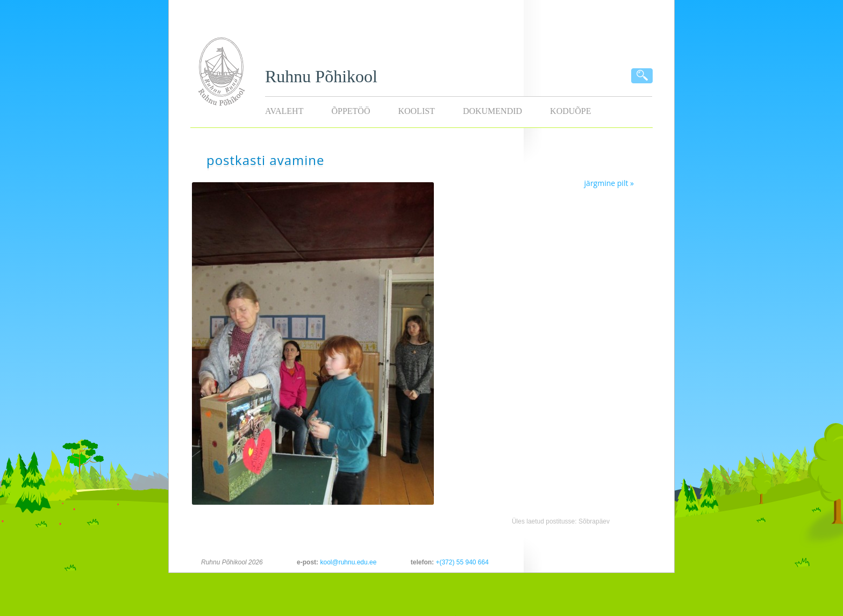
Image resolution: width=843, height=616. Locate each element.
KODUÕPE (570, 111)
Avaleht (284, 111)
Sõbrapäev (594, 521)
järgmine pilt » (609, 183)
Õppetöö (351, 111)
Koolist (416, 111)
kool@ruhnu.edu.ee (348, 562)
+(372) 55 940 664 (462, 562)
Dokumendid (492, 111)
